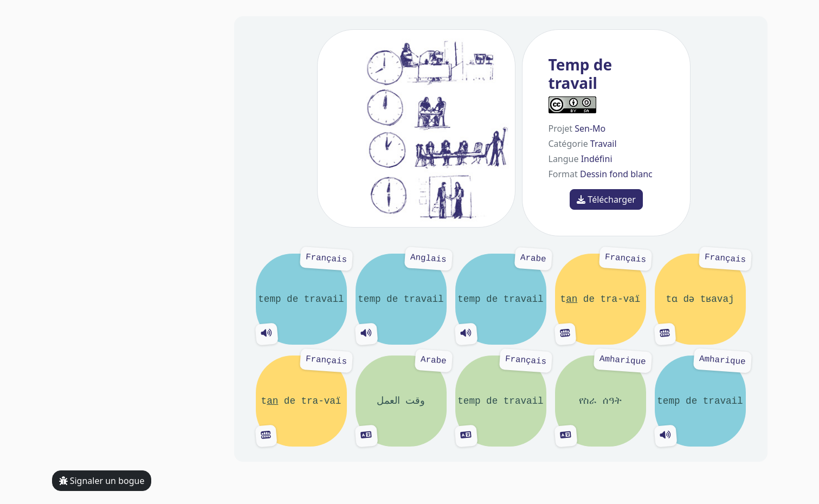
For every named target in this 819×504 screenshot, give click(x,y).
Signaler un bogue (102, 481)
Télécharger (606, 199)
